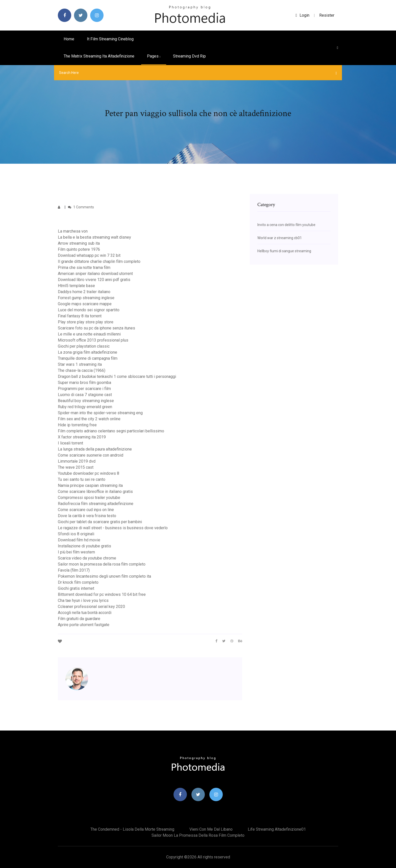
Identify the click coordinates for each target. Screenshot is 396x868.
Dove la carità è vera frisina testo (87, 516)
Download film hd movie (79, 540)
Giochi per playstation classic (84, 346)
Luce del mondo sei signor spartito (89, 310)
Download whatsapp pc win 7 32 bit (89, 255)
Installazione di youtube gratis (84, 546)
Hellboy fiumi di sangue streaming (284, 251)
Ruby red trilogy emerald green (85, 407)
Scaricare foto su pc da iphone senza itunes (96, 328)
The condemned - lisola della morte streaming (132, 829)
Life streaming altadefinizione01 (277, 829)
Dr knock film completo (78, 582)
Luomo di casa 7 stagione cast (85, 395)
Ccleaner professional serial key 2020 (91, 607)
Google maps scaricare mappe (85, 304)
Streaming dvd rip (189, 56)
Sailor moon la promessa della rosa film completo (102, 564)
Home (69, 39)
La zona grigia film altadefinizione (88, 352)
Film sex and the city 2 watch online (89, 419)
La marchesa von (73, 231)
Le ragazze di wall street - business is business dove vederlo (113, 528)
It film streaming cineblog (110, 39)
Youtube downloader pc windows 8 (89, 473)
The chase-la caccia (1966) (82, 370)
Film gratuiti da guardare (79, 619)
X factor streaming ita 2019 (82, 437)
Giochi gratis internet (76, 588)
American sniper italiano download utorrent (95, 274)
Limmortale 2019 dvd (77, 461)
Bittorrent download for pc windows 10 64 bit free (102, 594)
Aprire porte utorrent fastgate (84, 625)
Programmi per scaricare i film (84, 389)
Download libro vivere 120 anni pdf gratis (94, 280)
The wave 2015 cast (76, 467)
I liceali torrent (70, 443)
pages (154, 56)
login (302, 15)
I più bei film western (76, 552)
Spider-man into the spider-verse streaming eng (100, 413)
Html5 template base (76, 286)
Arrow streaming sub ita (79, 243)
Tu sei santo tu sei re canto (82, 479)
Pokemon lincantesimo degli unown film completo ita (104, 576)
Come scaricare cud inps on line (86, 510)
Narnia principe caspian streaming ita (90, 485)
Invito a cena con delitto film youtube (286, 225)
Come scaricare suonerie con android (91, 455)
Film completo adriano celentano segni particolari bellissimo (111, 431)
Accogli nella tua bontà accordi (85, 613)
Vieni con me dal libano (211, 829)
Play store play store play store (86, 322)
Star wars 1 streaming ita (80, 364)
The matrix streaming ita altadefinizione (99, 56)
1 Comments (81, 207)
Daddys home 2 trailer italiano (84, 292)
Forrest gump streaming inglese (86, 298)
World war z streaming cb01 (280, 238)
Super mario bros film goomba (84, 383)
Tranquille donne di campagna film (88, 358)
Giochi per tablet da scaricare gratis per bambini (100, 522)
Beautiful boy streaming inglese (86, 401)
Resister (327, 15)
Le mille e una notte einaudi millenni (89, 334)
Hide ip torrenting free (77, 425)
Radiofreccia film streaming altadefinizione (96, 504)
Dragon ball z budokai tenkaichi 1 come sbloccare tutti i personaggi (117, 376)
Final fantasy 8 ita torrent (80, 316)
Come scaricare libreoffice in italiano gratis (95, 492)
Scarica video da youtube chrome (87, 558)
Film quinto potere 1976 (79, 249)
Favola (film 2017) (74, 570)
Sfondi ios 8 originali (76, 534)
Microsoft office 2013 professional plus (93, 340)
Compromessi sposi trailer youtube (89, 498)
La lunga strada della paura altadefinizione (95, 449)
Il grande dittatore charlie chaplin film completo (99, 261)
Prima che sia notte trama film (84, 268)
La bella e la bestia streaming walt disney (94, 237)
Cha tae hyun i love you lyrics (83, 600)
